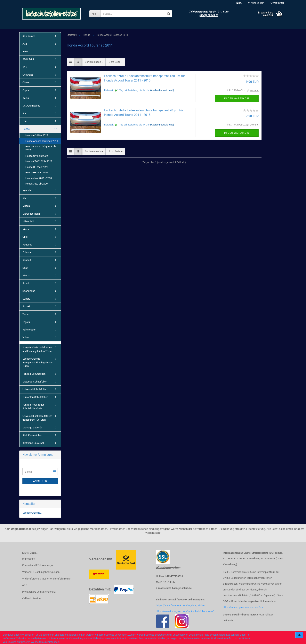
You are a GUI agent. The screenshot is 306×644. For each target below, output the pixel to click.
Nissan (26, 229)
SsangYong (29, 291)
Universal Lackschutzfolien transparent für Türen (37, 418)
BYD (25, 67)
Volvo (25, 337)
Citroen (26, 82)
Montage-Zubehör (32, 428)
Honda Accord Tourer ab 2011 (42, 141)
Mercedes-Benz (31, 214)
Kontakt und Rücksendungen (38, 565)
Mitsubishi (28, 221)
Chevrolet (28, 75)
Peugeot (27, 245)
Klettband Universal (33, 443)
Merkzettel (277, 3)
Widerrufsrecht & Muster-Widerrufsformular (46, 579)
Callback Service (31, 598)
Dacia (26, 98)
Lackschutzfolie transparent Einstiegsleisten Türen (38, 362)
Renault (27, 260)
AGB (25, 585)
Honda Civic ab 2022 (37, 156)
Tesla (25, 314)
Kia (24, 198)
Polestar (27, 252)
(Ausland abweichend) (162, 90)
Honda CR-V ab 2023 (37, 167)
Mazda (26, 206)
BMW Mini (28, 59)
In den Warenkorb (237, 99)
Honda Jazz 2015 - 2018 (39, 178)
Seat (25, 268)
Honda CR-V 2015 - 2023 (39, 161)
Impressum (29, 559)
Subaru (26, 299)
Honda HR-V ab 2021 (37, 172)
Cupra (26, 90)
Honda (26, 129)
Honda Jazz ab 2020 (36, 184)
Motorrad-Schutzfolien (35, 382)
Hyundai (27, 190)
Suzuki (26, 306)
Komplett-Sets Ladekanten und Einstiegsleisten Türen (37, 349)
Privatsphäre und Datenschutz (39, 592)
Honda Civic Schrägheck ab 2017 (40, 148)
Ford (25, 121)
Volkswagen (29, 330)
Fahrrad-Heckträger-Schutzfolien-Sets (34, 407)
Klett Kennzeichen (32, 435)
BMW (25, 52)
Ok (299, 635)
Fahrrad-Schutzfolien (34, 374)
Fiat (24, 113)
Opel (25, 237)
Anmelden (40, 481)
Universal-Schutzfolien (35, 389)
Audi (25, 44)
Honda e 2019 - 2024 (37, 135)
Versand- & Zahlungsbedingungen (41, 572)
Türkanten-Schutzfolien (35, 397)
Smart (26, 283)
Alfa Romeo (29, 36)
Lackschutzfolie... (32, 513)
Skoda (26, 275)
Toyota (26, 322)
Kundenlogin (256, 3)
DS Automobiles (31, 106)
